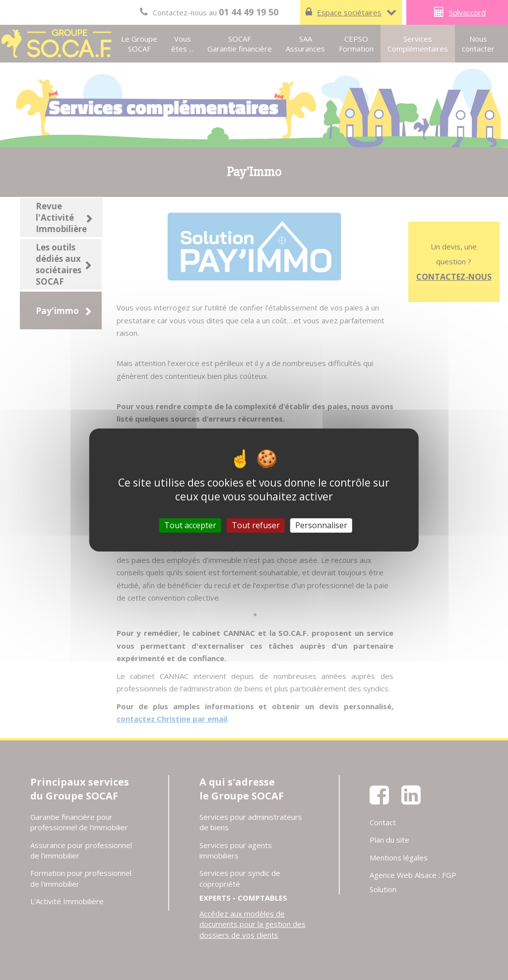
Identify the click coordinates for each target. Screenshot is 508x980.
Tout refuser (256, 525)
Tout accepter (190, 525)
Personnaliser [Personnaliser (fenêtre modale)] (321, 525)
